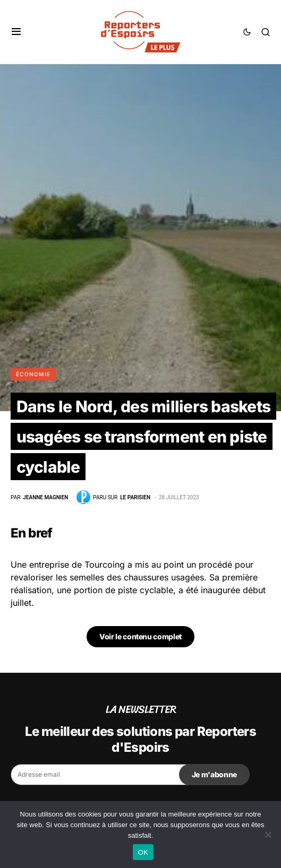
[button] (16, 32)
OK (143, 852)
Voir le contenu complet (140, 636)
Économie (33, 374)
